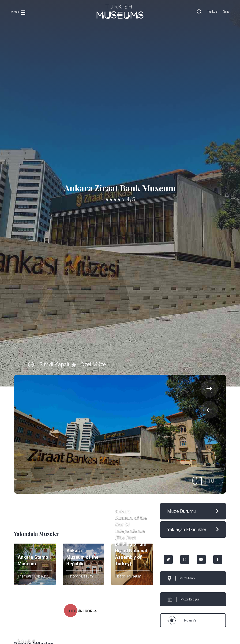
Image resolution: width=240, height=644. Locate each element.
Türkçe (212, 11)
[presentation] (209, 410)
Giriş (226, 11)
